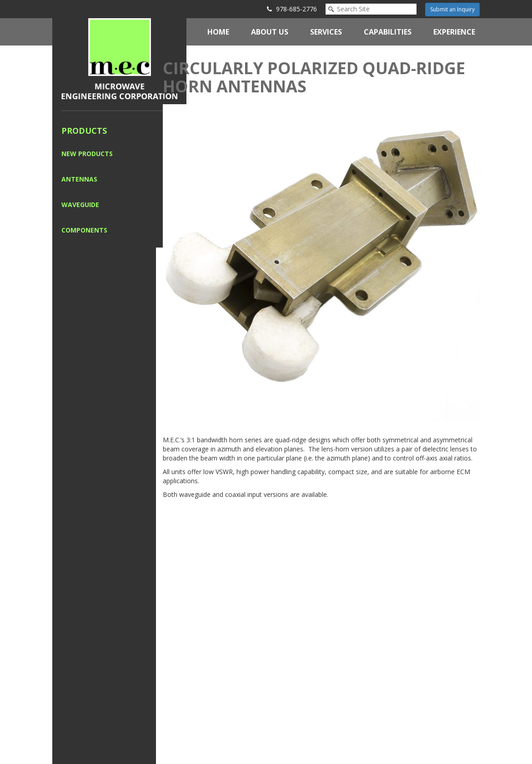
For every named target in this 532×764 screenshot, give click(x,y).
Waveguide (80, 205)
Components (84, 230)
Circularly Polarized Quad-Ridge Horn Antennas (314, 77)
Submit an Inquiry (452, 9)
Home (218, 32)
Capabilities (388, 32)
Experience (454, 32)
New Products (87, 154)
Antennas (79, 179)
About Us (270, 32)
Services (326, 32)
